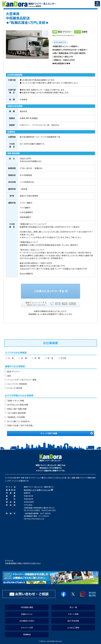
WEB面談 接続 (27, 607)
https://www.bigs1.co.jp (36, 519)
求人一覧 (73, 607)
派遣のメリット (27, 614)
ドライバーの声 (27, 628)
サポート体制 (73, 614)
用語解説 (27, 634)
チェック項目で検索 (49, 433)
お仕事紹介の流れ (27, 621)
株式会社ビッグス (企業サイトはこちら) (37, 490)
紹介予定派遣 (73, 621)
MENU (97, 4)
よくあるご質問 (73, 628)
